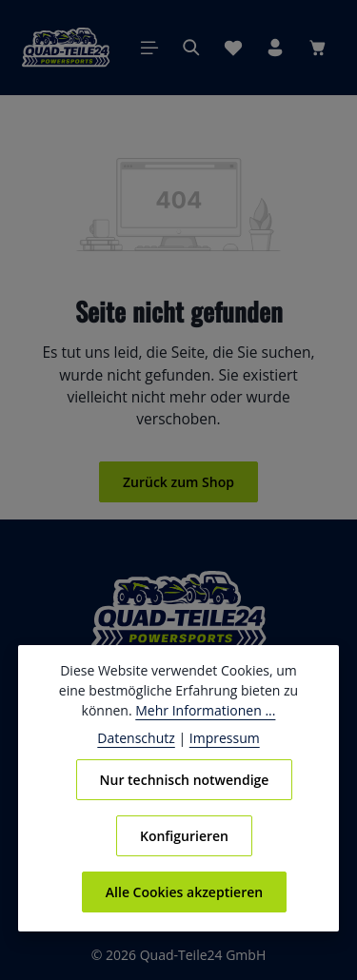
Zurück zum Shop (178, 481)
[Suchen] (191, 48)
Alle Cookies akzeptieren (184, 892)
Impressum (221, 737)
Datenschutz (140, 737)
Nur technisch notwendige (184, 779)
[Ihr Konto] (275, 48)
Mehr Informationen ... (204, 710)
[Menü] (149, 48)
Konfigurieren (185, 835)
